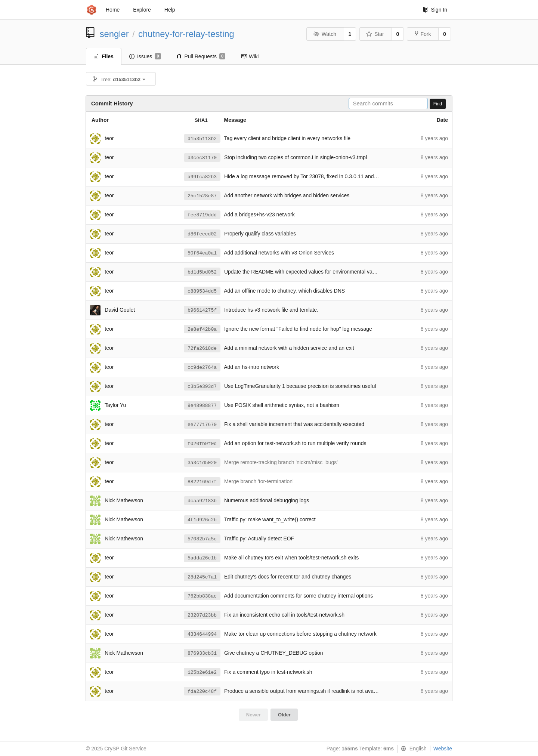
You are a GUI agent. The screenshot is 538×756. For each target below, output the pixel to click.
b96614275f (202, 310)
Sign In (435, 10)
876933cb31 (202, 653)
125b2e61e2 (202, 672)
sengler (114, 34)
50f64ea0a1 (202, 253)
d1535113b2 (202, 139)
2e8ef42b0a (202, 329)
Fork (423, 34)
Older (284, 715)
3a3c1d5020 (202, 463)
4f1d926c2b (202, 520)
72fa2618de (202, 348)
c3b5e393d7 (202, 387)
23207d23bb (202, 615)
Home (113, 10)
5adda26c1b (202, 558)
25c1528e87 (202, 196)
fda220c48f (202, 692)
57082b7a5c (202, 539)
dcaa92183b (202, 501)
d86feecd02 (202, 234)
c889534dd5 (202, 291)
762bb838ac (202, 596)
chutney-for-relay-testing (186, 34)
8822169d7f (202, 482)
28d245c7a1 (202, 577)
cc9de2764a (202, 368)
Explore (142, 10)
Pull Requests (201, 56)
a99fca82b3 (202, 177)
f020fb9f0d (202, 444)
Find (438, 104)
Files (104, 56)
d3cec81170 (202, 158)
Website (443, 749)
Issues (145, 56)
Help (170, 10)
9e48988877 (202, 406)
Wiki (250, 56)
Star (375, 34)
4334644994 (202, 634)
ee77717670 (202, 425)
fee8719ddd (202, 215)
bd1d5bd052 (202, 272)
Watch (325, 34)
